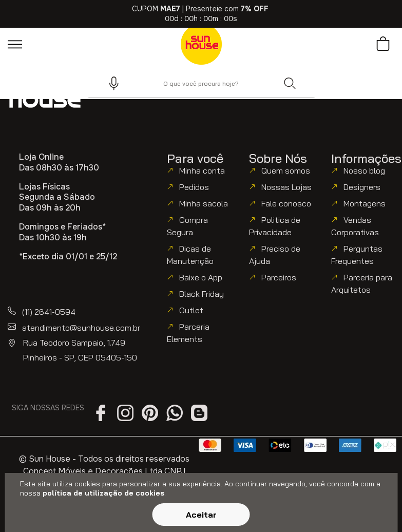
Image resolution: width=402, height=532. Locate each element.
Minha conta (202, 170)
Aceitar (201, 515)
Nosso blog (364, 170)
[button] (109, 83)
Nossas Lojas (286, 187)
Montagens (365, 203)
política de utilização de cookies (103, 493)
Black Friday (202, 294)
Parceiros (279, 277)
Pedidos (194, 187)
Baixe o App (201, 277)
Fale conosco (286, 203)
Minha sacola (204, 203)
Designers (362, 187)
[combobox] (201, 83)
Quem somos (286, 170)
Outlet (191, 310)
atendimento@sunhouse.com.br (81, 328)
